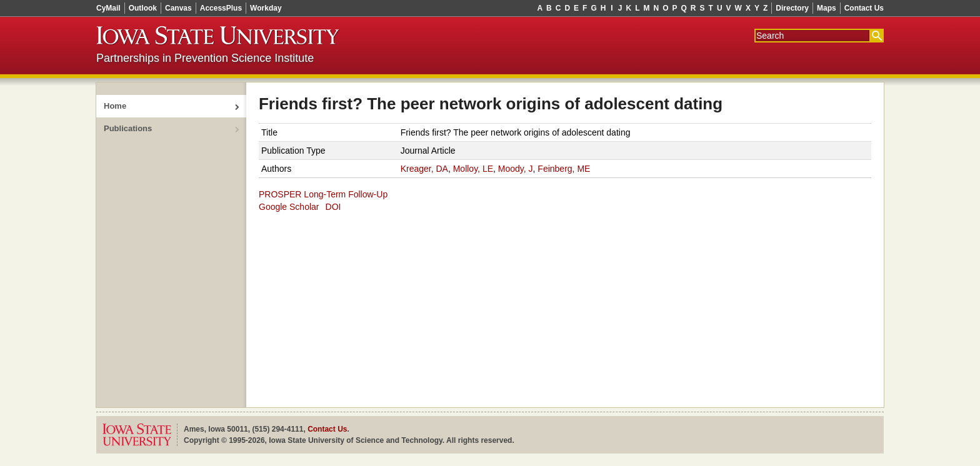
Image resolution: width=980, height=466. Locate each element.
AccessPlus (221, 8)
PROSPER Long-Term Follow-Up (323, 194)
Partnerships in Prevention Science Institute (205, 58)
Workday (266, 8)
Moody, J (516, 169)
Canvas (178, 8)
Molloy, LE (473, 169)
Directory (792, 8)
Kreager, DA (424, 169)
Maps (827, 8)
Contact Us (864, 8)
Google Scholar (289, 207)
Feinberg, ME (564, 169)
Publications (128, 128)
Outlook (143, 8)
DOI (333, 207)
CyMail (108, 8)
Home (115, 106)
